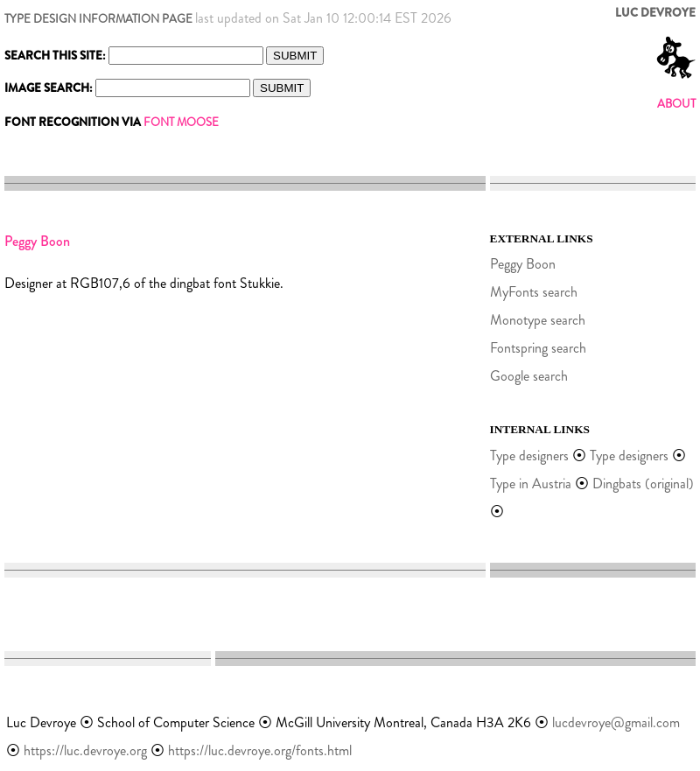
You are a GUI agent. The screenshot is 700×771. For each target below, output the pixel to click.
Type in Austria (531, 484)
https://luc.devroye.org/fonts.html (260, 750)
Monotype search (538, 320)
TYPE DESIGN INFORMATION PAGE (98, 19)
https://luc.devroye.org (85, 750)
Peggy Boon (523, 264)
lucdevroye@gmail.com (616, 722)
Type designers (529, 456)
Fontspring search (538, 348)
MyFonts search (534, 292)
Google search (529, 376)
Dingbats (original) (643, 484)
